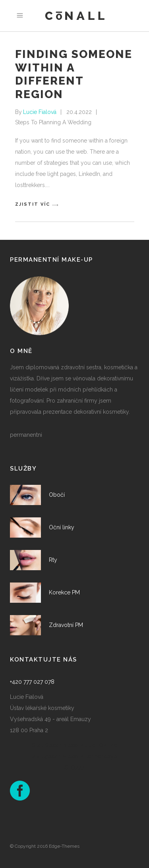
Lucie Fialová (40, 112)
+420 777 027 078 (32, 682)
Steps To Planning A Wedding (53, 122)
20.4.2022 (79, 112)
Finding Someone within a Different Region (74, 74)
